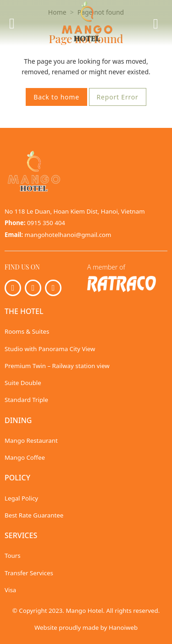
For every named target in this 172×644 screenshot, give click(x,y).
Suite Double (23, 383)
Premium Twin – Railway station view (57, 366)
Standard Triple (26, 400)
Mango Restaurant (31, 440)
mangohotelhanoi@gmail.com (68, 235)
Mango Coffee (25, 457)
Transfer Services (29, 573)
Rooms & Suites (27, 331)
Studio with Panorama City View (50, 349)
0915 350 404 (46, 223)
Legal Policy (21, 498)
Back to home (56, 97)
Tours (13, 556)
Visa (10, 590)
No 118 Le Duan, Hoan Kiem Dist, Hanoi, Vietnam (75, 211)
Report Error (118, 97)
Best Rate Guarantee (34, 515)
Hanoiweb (123, 627)
